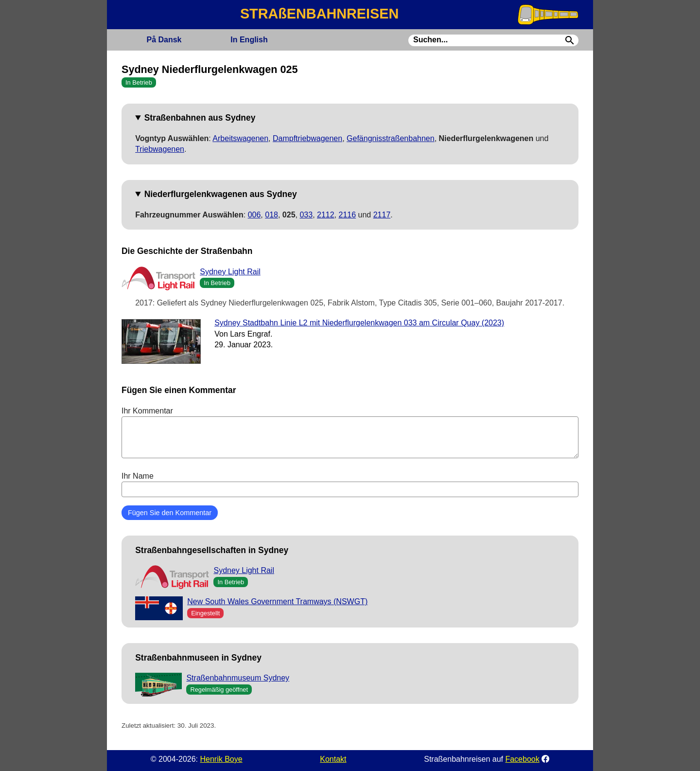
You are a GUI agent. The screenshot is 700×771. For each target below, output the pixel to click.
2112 (326, 215)
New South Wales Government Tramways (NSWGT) (277, 601)
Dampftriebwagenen (307, 138)
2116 (348, 215)
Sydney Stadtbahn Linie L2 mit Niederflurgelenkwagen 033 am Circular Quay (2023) (359, 323)
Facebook (522, 759)
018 (271, 215)
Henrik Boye (221, 759)
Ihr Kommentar (350, 432)
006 (254, 215)
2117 (382, 215)
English (249, 40)
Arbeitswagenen (240, 138)
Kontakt (333, 759)
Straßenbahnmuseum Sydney (238, 678)
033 (306, 215)
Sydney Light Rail (230, 272)
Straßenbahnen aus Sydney (200, 118)
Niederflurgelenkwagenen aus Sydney (221, 194)
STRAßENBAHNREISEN (319, 14)
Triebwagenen (160, 149)
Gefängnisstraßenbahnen (391, 138)
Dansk (164, 40)
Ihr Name (350, 484)
